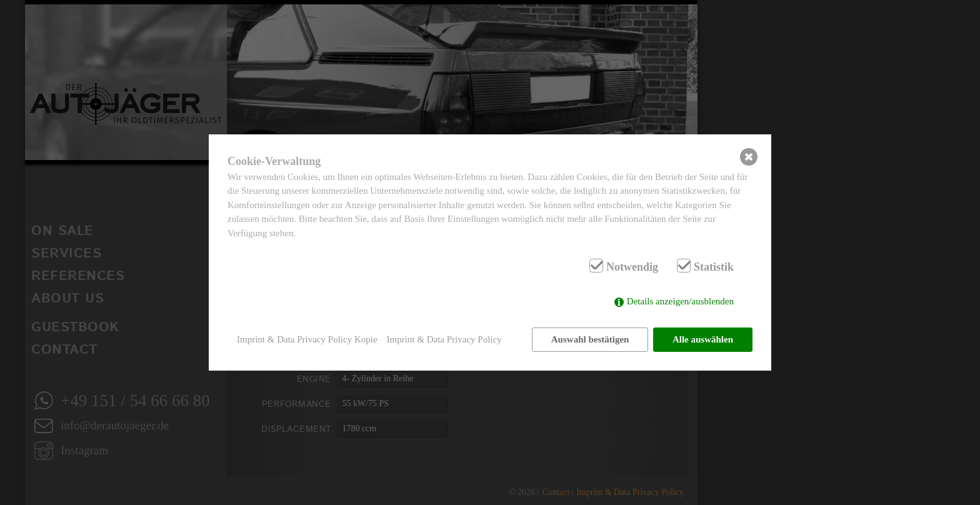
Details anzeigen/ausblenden (680, 301)
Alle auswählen (703, 339)
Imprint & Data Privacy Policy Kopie (307, 339)
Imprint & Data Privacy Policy (444, 339)
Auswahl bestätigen (590, 339)
